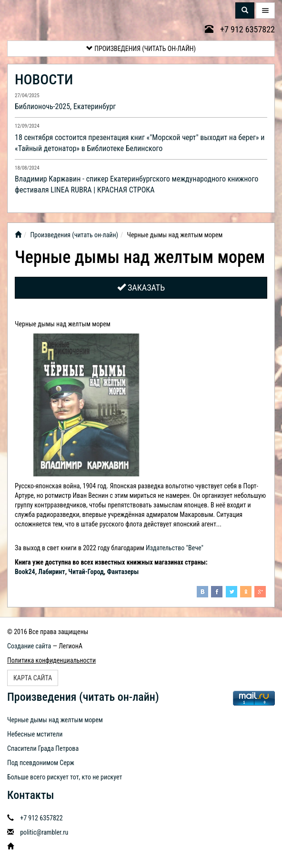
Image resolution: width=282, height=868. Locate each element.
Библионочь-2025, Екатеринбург (65, 106)
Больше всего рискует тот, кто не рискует (65, 777)
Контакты (30, 795)
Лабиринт (51, 572)
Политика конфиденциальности (51, 660)
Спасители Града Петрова (43, 748)
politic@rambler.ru (44, 832)
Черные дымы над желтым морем (55, 720)
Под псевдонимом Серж (41, 763)
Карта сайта (33, 678)
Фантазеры (123, 572)
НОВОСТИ (44, 79)
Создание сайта (29, 646)
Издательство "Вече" (175, 548)
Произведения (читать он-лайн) (141, 49)
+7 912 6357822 (240, 29)
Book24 (25, 572)
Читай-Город (86, 572)
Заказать (141, 288)
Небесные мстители (35, 734)
